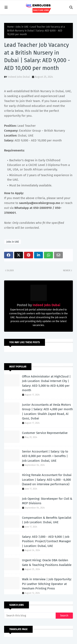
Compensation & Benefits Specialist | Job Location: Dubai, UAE (47, 520)
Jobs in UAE (22, 27)
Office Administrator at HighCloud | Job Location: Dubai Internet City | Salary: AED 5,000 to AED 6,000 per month (46, 383)
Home (10, 27)
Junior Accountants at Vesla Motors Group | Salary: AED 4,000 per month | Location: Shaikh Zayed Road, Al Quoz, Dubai (47, 412)
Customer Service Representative (45, 433)
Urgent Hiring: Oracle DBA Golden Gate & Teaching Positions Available (47, 563)
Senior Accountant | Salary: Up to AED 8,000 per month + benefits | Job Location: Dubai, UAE (45, 456)
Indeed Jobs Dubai (19, 77)
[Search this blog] (30, 616)
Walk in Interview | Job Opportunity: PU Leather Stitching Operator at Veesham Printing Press (47, 584)
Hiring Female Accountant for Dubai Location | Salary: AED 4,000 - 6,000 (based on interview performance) (47, 480)
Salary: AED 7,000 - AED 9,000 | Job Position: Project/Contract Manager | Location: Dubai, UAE (47, 541)
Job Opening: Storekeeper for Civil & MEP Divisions (47, 501)
